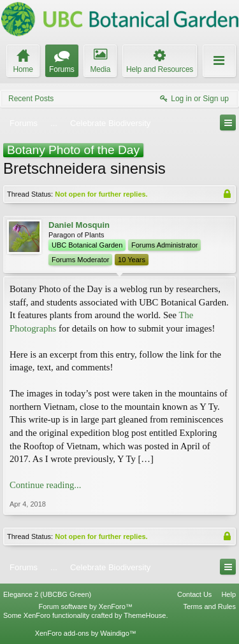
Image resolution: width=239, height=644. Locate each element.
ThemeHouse (145, 615)
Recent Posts (31, 99)
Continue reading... (45, 485)
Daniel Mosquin (79, 225)
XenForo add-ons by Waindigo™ (86, 633)
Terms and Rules (209, 606)
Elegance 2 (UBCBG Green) (47, 594)
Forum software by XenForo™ (86, 606)
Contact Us (194, 594)
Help (228, 594)
